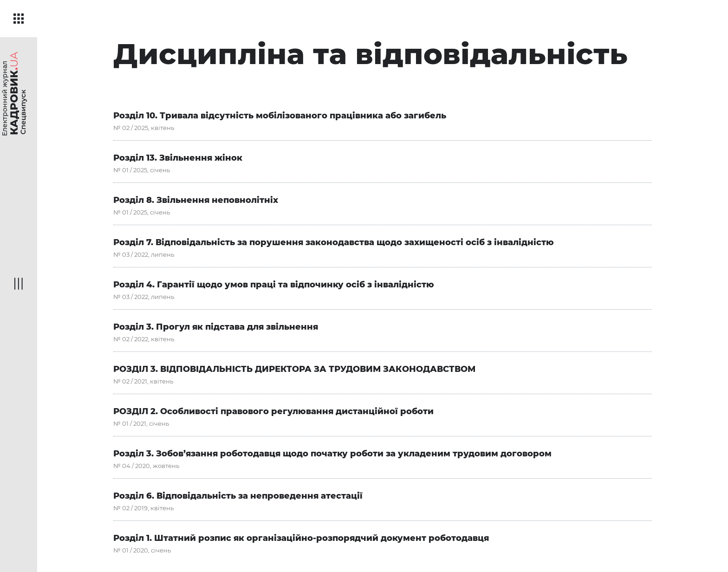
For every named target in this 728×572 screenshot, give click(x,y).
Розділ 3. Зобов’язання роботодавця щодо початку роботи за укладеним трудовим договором (332, 454)
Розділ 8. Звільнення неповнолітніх (196, 200)
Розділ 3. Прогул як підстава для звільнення (216, 327)
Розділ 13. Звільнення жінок (178, 158)
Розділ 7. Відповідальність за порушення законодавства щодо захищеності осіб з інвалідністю (334, 242)
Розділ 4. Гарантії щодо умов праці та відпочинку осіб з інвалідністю (274, 285)
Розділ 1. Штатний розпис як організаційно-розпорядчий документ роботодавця (301, 538)
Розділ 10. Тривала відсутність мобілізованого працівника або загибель (280, 116)
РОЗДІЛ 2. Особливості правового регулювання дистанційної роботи (273, 411)
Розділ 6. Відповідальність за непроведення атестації (238, 496)
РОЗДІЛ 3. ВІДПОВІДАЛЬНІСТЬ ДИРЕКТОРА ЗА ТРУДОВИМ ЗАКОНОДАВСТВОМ (294, 369)
